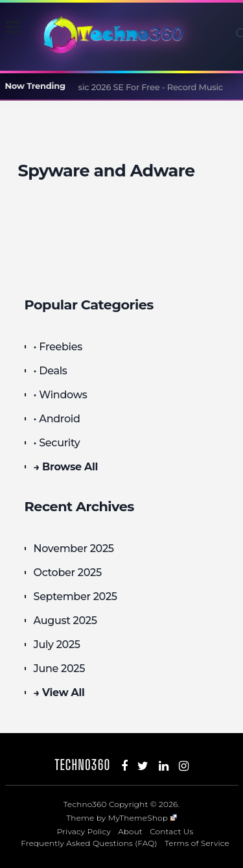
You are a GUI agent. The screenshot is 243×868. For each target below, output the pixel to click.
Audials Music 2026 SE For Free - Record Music (128, 87)
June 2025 (60, 669)
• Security (57, 443)
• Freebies (58, 347)
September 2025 (75, 597)
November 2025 (74, 549)
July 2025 (57, 645)
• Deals (51, 371)
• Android (57, 419)
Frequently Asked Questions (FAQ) (89, 843)
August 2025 (65, 621)
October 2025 (68, 573)
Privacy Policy (84, 831)
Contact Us (171, 831)
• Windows (61, 395)
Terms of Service (197, 843)
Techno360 (83, 765)
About (130, 831)
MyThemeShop (143, 818)
